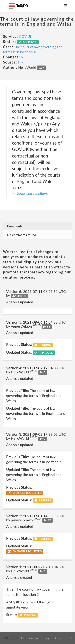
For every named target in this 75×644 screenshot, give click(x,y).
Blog (46, 638)
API (23, 638)
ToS (70, 638)
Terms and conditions (33, 193)
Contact (34, 638)
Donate (58, 638)
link (21, 62)
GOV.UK (26, 36)
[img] (5, 638)
